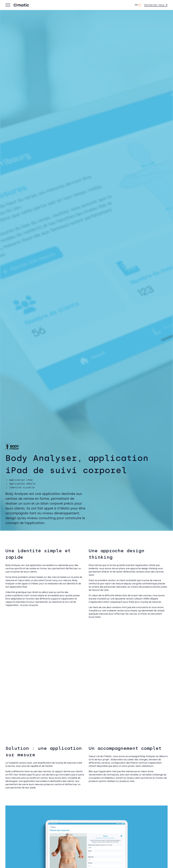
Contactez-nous (154, 5)
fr (140, 5)
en (136, 5)
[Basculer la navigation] (8, 5)
